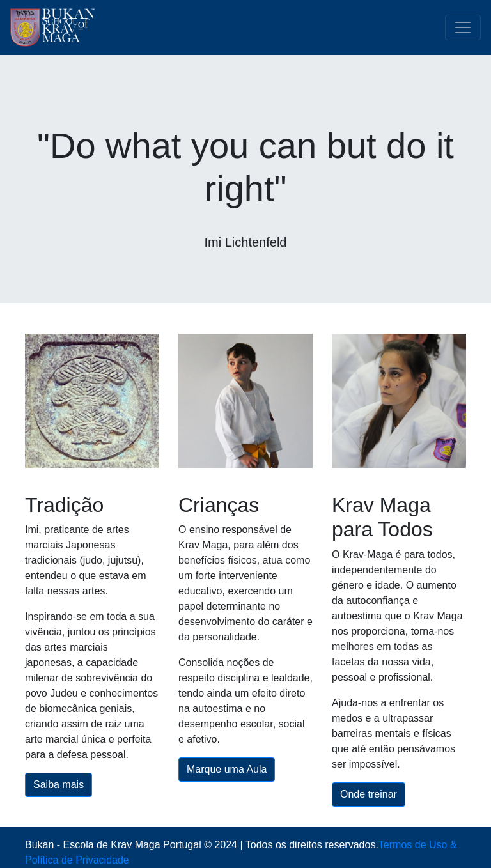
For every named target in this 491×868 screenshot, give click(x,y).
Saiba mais (58, 785)
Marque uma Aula (227, 769)
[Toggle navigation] (463, 27)
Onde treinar (369, 794)
